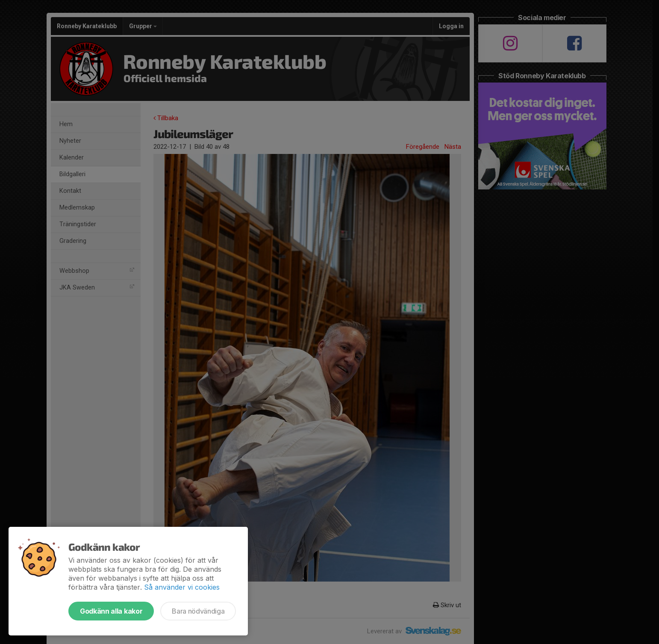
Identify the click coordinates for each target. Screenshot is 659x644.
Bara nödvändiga (198, 611)
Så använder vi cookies (182, 587)
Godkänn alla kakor (111, 611)
